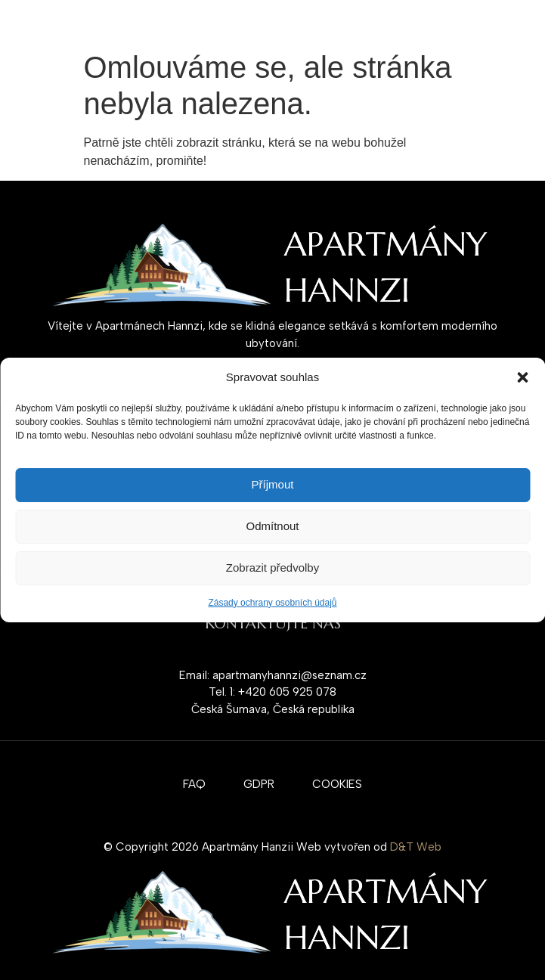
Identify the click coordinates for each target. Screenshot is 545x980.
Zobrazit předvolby (272, 568)
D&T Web (416, 847)
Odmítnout (272, 526)
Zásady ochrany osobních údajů (272, 603)
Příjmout (273, 484)
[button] (522, 377)
